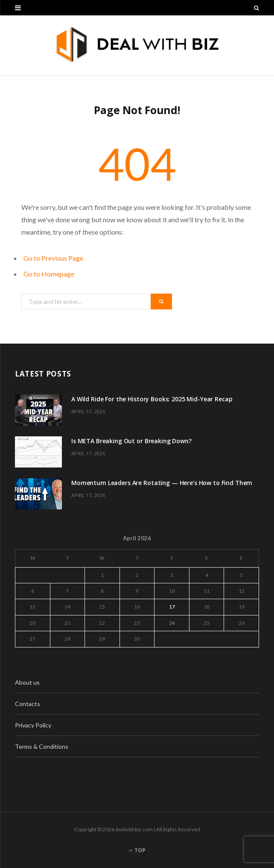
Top (137, 850)
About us (27, 682)
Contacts (28, 704)
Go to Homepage (49, 274)
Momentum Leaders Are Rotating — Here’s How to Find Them (162, 483)
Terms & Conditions (42, 746)
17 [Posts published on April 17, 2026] (172, 607)
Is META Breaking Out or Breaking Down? (131, 441)
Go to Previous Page (53, 258)
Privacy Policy (33, 725)
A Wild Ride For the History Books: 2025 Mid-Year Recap (152, 399)
